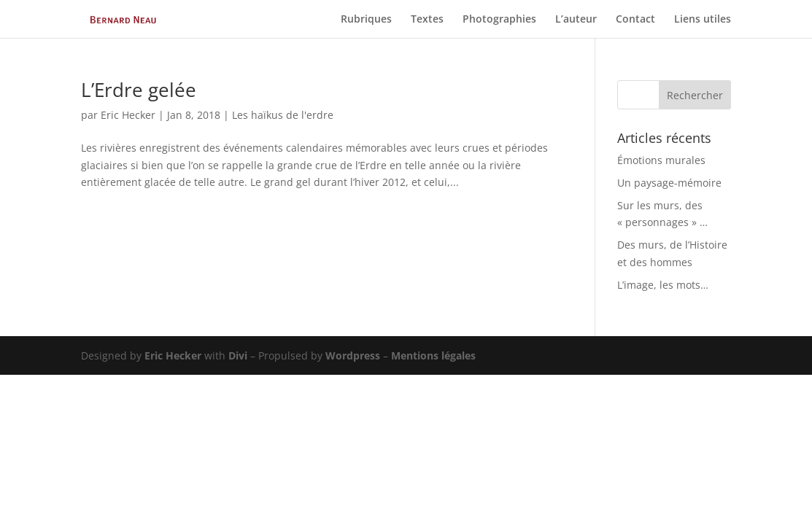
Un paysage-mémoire (669, 183)
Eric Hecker (128, 115)
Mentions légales (433, 355)
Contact (635, 20)
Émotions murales (661, 160)
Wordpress (353, 355)
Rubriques (366, 20)
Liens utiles (703, 20)
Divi (238, 355)
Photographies (499, 20)
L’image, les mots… (663, 285)
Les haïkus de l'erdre (283, 115)
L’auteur (576, 20)
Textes (427, 20)
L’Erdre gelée (139, 90)
